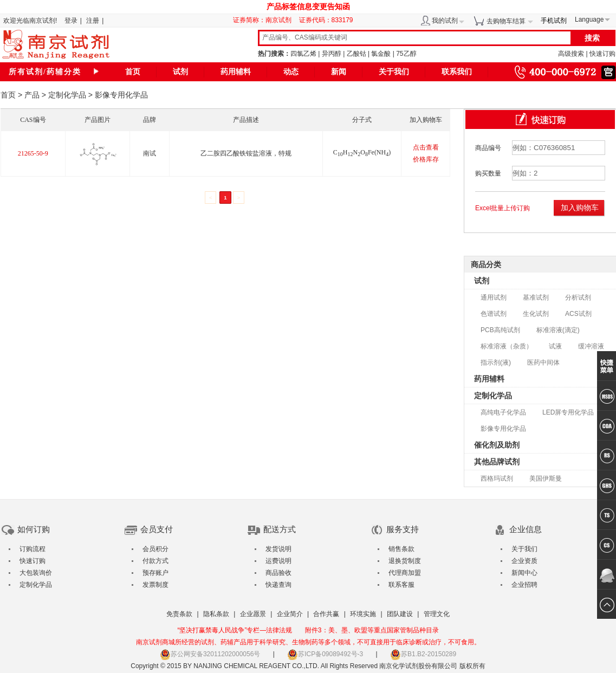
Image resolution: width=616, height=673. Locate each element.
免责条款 (179, 614)
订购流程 (33, 549)
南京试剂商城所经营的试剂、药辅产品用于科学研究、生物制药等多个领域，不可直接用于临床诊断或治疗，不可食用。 (308, 642)
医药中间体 (543, 363)
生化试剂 (536, 314)
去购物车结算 (506, 21)
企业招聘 (524, 585)
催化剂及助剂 (497, 445)
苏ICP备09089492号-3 (325, 654)
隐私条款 (216, 614)
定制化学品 (67, 95)
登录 (71, 21)
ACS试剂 (578, 314)
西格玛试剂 (497, 478)
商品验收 (278, 573)
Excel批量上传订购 (502, 208)
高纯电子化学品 (503, 412)
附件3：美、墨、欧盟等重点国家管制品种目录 (372, 630)
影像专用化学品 (503, 429)
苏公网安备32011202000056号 (210, 654)
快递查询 (278, 585)
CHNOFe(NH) (362, 152)
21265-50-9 (33, 153)
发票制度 (155, 585)
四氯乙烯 (303, 54)
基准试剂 (536, 297)
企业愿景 (253, 614)
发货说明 (278, 549)
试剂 (180, 72)
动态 (291, 72)
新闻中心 (524, 573)
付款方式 (155, 561)
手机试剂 (554, 21)
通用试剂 (494, 297)
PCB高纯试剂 (500, 330)
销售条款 (401, 549)
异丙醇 (332, 54)
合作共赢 (326, 614)
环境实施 (363, 614)
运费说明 (278, 561)
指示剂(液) (496, 363)
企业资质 (524, 561)
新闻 (339, 72)
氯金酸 (381, 54)
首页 (133, 72)
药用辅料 (236, 72)
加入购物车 (580, 208)
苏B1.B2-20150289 (423, 654)
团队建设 (400, 614)
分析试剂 (578, 297)
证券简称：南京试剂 (265, 20)
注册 (93, 21)
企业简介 (290, 614)
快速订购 (602, 54)
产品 (32, 95)
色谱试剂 (494, 314)
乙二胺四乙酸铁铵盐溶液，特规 (246, 153)
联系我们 (457, 72)
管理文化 (437, 614)
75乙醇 (406, 54)
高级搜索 (571, 54)
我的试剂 (445, 21)
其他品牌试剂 (497, 462)
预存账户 (155, 573)
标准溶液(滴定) (558, 330)
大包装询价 (36, 573)
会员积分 (155, 549)
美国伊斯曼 (546, 478)
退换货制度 (405, 561)
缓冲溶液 (591, 346)
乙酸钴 (356, 54)
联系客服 (401, 585)
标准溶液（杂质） (507, 346)
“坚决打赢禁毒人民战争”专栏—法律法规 (235, 630)
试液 (555, 346)
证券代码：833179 (326, 20)
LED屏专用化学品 (568, 412)
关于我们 (394, 72)
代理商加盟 (405, 573)
